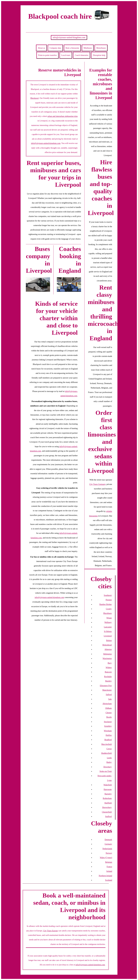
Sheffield (108, 803)
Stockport (108, 722)
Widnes (109, 667)
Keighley (108, 726)
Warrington (107, 658)
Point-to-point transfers (48, 55)
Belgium (109, 862)
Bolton (109, 640)
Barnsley (108, 794)
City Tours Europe (50, 931)
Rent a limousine (72, 48)
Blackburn (108, 613)
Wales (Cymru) (106, 858)
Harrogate (108, 789)
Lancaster (108, 627)
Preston (109, 600)
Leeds (109, 758)
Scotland (109, 880)
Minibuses (88, 48)
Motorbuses (101, 48)
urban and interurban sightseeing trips (62, 116)
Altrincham (107, 704)
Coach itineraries (82, 55)
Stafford (108, 816)
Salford (109, 694)
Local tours (66, 55)
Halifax (109, 735)
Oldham (108, 708)
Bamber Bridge (105, 604)
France (109, 867)
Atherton (108, 649)
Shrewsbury (107, 807)
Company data (55, 48)
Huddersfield (106, 753)
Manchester (107, 690)
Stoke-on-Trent (106, 771)
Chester (109, 713)
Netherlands (107, 849)
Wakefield (108, 785)
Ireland (109, 871)
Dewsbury (107, 767)
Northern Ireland (105, 876)
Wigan (109, 618)
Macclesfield (106, 744)
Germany (108, 844)
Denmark (108, 840)
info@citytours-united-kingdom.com (69, 37)
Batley (109, 762)
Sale (110, 699)
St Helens (108, 631)
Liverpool (108, 636)
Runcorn (108, 672)
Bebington (108, 654)
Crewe (109, 749)
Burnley (108, 681)
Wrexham (108, 731)
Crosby (109, 609)
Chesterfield (107, 812)
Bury (110, 663)
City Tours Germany (97, 484)
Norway (109, 853)
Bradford (108, 740)
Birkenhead (107, 645)
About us (41, 48)
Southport (108, 595)
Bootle (109, 717)
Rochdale (108, 677)
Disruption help (99, 55)
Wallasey (108, 622)
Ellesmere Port (106, 686)
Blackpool (35, 98)
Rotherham (107, 798)
